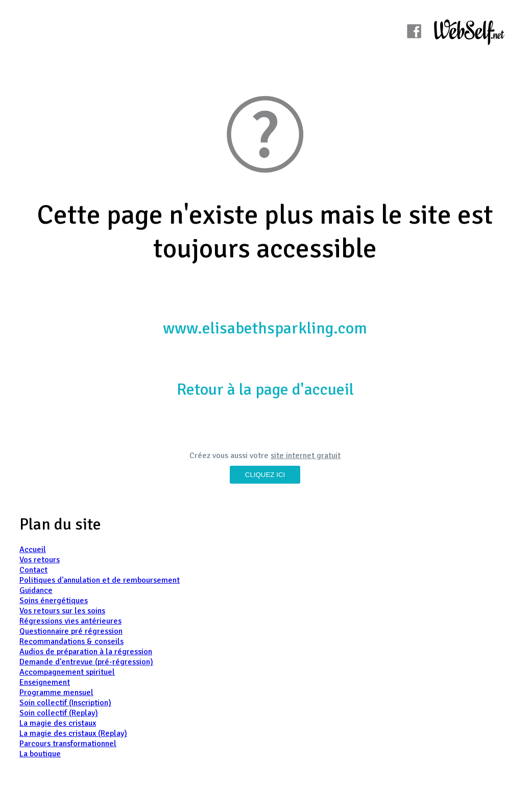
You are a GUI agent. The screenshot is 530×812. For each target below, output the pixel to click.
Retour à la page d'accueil (265, 389)
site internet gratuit (306, 456)
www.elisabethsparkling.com (265, 328)
